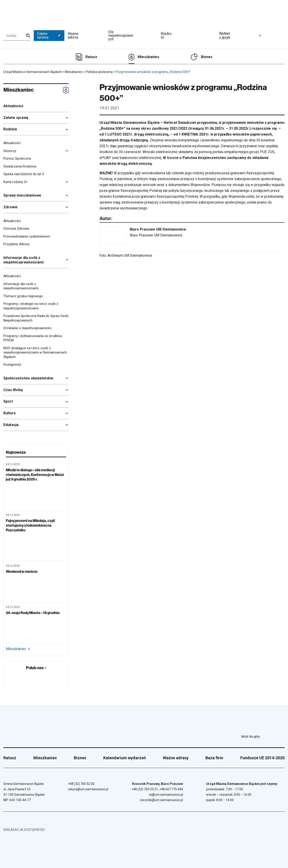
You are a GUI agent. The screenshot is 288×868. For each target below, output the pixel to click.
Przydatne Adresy (16, 244)
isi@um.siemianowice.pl (166, 795)
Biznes (207, 57)
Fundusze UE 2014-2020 (262, 758)
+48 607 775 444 (171, 789)
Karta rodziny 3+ (16, 182)
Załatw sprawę (49, 35)
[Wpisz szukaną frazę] (17, 36)
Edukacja (11, 425)
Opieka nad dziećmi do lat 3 (24, 174)
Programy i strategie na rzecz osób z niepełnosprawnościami (31, 306)
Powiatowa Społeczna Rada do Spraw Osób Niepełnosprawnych (36, 318)
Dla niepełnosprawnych (133, 36)
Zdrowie (10, 207)
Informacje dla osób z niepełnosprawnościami (24, 260)
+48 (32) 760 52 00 (81, 784)
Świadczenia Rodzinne (20, 166)
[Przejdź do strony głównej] (16, 13)
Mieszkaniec (148, 57)
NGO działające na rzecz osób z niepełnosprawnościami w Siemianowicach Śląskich (35, 352)
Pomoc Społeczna (17, 159)
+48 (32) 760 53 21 (145, 789)
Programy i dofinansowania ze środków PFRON (33, 338)
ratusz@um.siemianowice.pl (88, 789)
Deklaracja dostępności (24, 830)
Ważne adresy (86, 36)
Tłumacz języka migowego (23, 296)
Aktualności (13, 106)
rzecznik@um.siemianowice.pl (161, 800)
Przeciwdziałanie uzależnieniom (27, 236)
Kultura (9, 413)
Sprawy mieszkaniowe (22, 195)
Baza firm (214, 758)
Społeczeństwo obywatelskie (28, 378)
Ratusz (91, 57)
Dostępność (12, 365)
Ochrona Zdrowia (16, 229)
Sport (8, 401)
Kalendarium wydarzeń (125, 758)
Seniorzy (10, 151)
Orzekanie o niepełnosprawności (27, 328)
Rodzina (10, 129)
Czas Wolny (13, 390)
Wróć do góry (263, 737)
